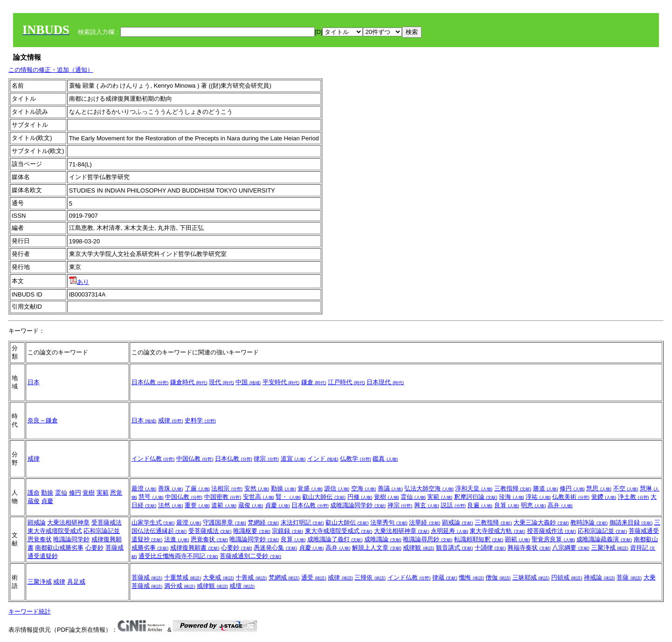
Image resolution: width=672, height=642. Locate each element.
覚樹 (89, 493)
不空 (626, 488)
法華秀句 (389, 522)
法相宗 (227, 488)
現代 (222, 382)
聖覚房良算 (553, 539)
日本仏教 (150, 382)
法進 (177, 539)
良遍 (480, 505)
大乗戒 (218, 577)
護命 (34, 493)
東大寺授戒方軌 (497, 531)
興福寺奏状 (529, 548)
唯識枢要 (252, 531)
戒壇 (242, 586)
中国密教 (223, 497)
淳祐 (538, 497)
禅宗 (400, 505)
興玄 (427, 505)
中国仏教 (195, 459)
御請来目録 (631, 522)
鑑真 (385, 459)
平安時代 (281, 382)
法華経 (425, 522)
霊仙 (61, 493)
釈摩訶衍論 (476, 497)
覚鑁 (604, 497)
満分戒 (180, 586)
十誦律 (490, 548)
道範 (224, 505)
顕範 (518, 539)
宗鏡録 (288, 531)
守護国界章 (225, 522)
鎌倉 (314, 382)
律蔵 (445, 577)
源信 (337, 488)
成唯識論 (383, 539)
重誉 (197, 505)
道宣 (293, 459)
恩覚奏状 (40, 539)
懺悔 (471, 577)
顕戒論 (37, 522)
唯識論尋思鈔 (428, 539)
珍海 (512, 497)
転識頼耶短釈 (479, 539)
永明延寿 (450, 531)
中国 (248, 382)
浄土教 (634, 497)
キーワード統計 (30, 611)
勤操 (47, 493)
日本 (34, 382)
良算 (507, 505)
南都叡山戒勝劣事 (59, 548)
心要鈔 (94, 548)
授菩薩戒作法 (552, 531)
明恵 (533, 505)
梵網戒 (284, 577)
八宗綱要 (571, 548)
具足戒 (76, 582)
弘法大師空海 (429, 488)
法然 (171, 505)
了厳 (197, 488)
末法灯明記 (302, 522)
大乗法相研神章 (68, 522)
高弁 (560, 505)
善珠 (171, 488)
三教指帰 (513, 488)
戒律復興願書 (195, 548)
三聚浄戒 (610, 548)
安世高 (259, 497)
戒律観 (419, 548)
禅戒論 (599, 577)
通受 (314, 577)
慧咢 (151, 497)
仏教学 (356, 459)
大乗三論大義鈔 (541, 522)
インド (323, 459)
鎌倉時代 (189, 382)
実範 (103, 493)
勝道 (546, 488)
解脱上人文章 (377, 548)
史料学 (200, 420)
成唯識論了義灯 (335, 539)
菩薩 (629, 577)
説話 (453, 505)
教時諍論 (589, 522)
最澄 (144, 488)
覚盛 (310, 488)
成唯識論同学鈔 (358, 505)
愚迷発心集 (275, 548)
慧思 (599, 488)
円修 (360, 497)
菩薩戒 (147, 577)
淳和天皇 (474, 488)
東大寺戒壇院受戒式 (55, 531)
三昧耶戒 (531, 577)
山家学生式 (153, 522)
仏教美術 (571, 497)
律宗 (266, 459)
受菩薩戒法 (107, 522)
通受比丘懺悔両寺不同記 (178, 556)
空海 (364, 488)
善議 (390, 488)
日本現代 (385, 382)
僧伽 (498, 577)
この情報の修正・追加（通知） (51, 70)
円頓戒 (567, 577)
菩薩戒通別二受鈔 (250, 556)
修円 (75, 493)
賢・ (288, 497)
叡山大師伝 (324, 497)
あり (79, 282)
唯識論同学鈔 (71, 539)
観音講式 (455, 548)
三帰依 (370, 577)
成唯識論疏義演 (604, 539)
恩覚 (116, 493)
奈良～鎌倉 (43, 420)
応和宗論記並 (102, 531)
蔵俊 (34, 501)
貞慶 (47, 501)
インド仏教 (153, 459)
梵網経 (263, 522)
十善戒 (251, 577)
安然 (257, 488)
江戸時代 (346, 382)
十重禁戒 (183, 577)
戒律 (171, 420)
